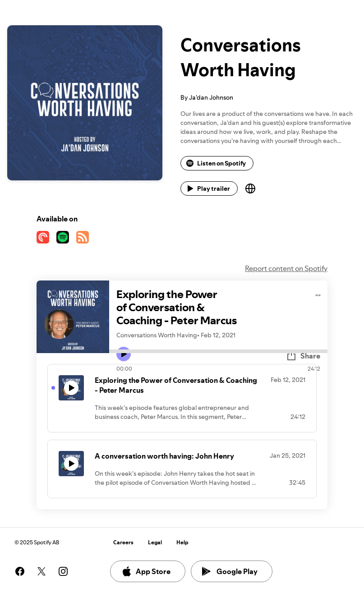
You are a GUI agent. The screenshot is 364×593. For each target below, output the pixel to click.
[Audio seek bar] (219, 351)
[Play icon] (124, 354)
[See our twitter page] (41, 571)
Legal (155, 542)
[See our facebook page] (20, 571)
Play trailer (208, 188)
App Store (146, 571)
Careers (123, 542)
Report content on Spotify (286, 268)
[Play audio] (318, 294)
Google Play (230, 571)
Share (303, 356)
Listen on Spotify (216, 163)
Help (182, 542)
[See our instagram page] (63, 571)
